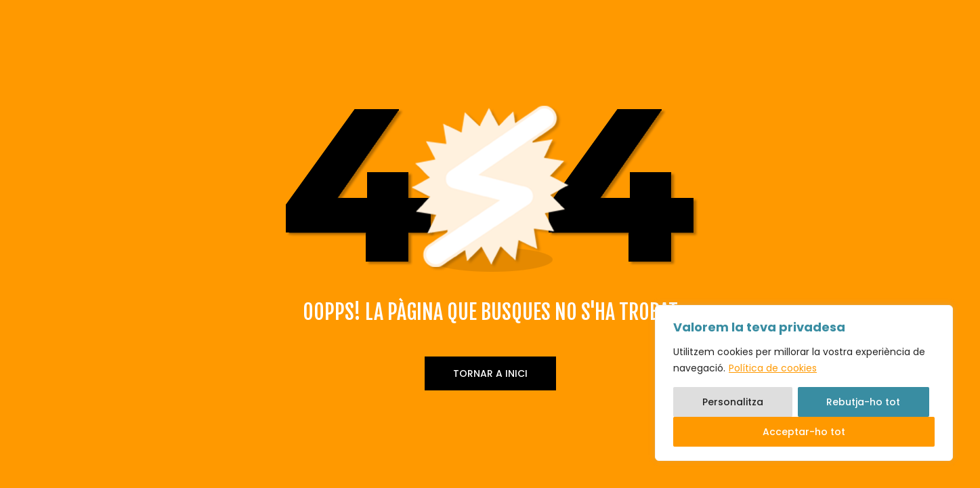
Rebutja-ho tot (863, 402)
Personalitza (733, 402)
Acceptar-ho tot (804, 432)
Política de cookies (773, 368)
